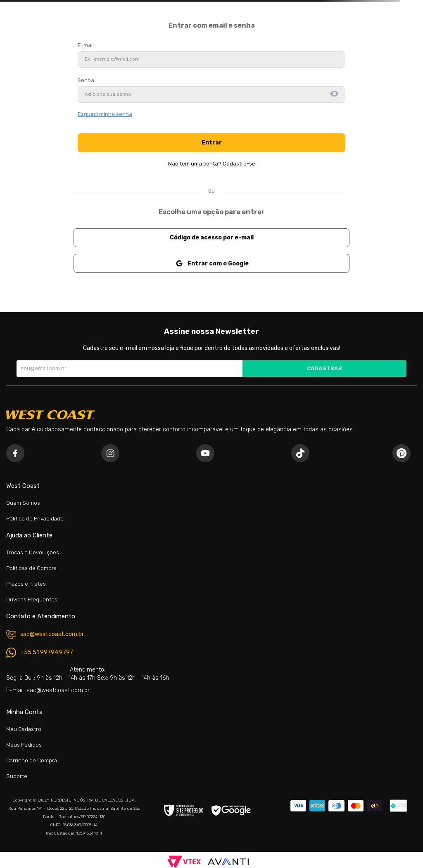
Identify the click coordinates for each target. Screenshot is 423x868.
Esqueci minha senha (105, 114)
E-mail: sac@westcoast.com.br (48, 690)
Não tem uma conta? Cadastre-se (212, 164)
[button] (334, 95)
